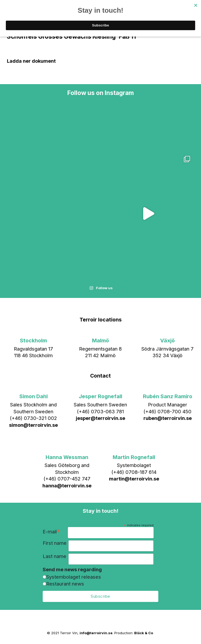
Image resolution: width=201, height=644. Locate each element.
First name (55, 543)
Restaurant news (65, 584)
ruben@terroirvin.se (168, 418)
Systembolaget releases (74, 577)
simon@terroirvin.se (33, 425)
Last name (54, 556)
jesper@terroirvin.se (101, 418)
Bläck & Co (144, 633)
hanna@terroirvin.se (67, 486)
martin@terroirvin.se (134, 479)
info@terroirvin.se (96, 633)
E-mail (52, 532)
